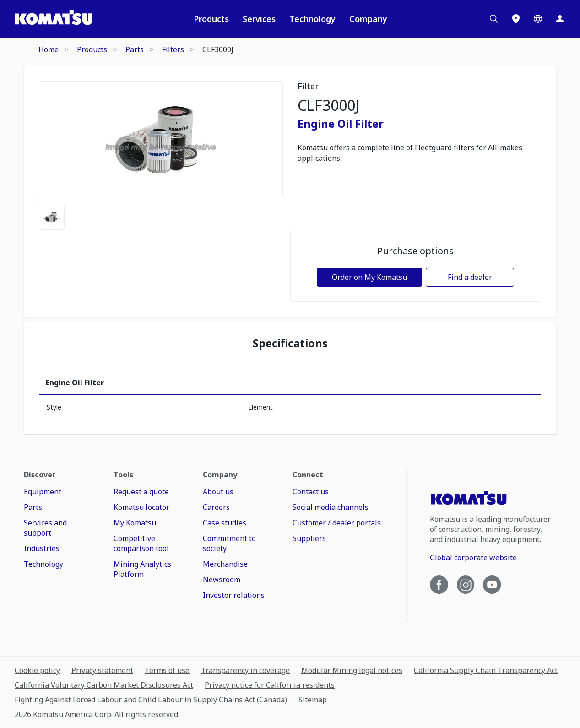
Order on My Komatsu (369, 277)
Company (368, 19)
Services (259, 19)
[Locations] (516, 19)
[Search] (494, 19)
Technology (312, 19)
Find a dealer (470, 277)
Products (211, 19)
